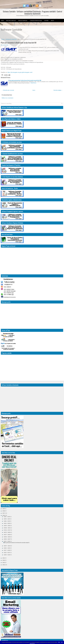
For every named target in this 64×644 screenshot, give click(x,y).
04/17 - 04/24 (7, 535)
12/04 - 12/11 (7, 519)
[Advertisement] (20, 35)
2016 (4, 515)
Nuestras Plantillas (11, 20)
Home (3, 39)
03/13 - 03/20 (7, 541)
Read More (33, 83)
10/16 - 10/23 (7, 523)
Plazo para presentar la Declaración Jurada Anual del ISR (19, 43)
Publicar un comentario (7, 98)
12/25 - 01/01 (7, 517)
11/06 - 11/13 (7, 521)
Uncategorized (5, 24)
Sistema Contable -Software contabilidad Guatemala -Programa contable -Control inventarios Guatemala (32, 12)
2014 (4, 560)
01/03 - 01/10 (7, 555)
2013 (4, 563)
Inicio (2, 20)
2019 (4, 509)
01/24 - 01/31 (7, 548)
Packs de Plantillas (23, 20)
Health (52, 20)
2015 (4, 558)
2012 (4, 565)
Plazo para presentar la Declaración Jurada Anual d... (17, 543)
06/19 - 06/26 (7, 532)
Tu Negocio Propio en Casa (36, 20)
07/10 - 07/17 (7, 530)
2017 (4, 513)
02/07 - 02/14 (7, 546)
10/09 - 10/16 (7, 526)
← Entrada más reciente (8, 90)
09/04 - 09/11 (7, 528)
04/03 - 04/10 (7, 537)
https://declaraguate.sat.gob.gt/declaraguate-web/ (20, 72)
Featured (46, 20)
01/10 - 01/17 (7, 553)
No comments (4, 45)
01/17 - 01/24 (7, 550)
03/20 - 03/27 (7, 539)
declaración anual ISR (11, 39)
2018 (4, 511)
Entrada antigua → (58, 90)
